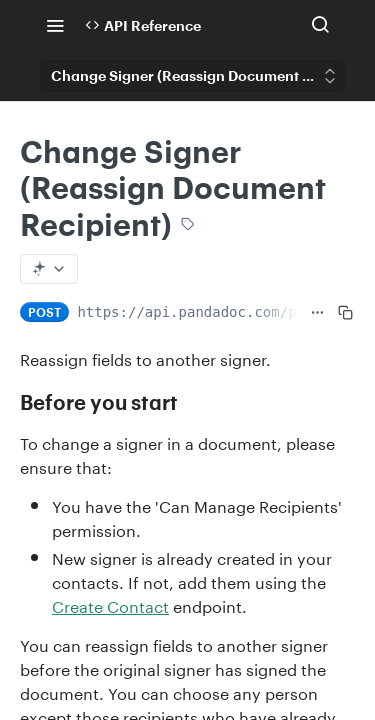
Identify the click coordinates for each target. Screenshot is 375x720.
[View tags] (188, 225)
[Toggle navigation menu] (55, 25)
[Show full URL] (317, 312)
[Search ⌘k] (320, 25)
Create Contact (110, 604)
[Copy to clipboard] (345, 312)
